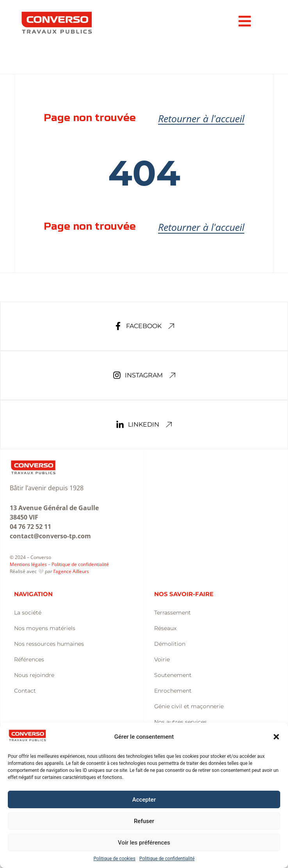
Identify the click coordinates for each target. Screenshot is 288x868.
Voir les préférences (144, 843)
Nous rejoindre (34, 675)
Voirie (162, 659)
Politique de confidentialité (167, 859)
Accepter (144, 800)
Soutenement (173, 675)
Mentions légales (28, 564)
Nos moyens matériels (45, 628)
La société (28, 613)
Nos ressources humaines (49, 644)
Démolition (170, 644)
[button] (276, 737)
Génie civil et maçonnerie (189, 706)
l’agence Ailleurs (71, 571)
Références (29, 659)
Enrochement (173, 691)
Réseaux (165, 628)
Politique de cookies (115, 859)
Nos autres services (180, 722)
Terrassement (172, 613)
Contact (25, 691)
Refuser (144, 821)
